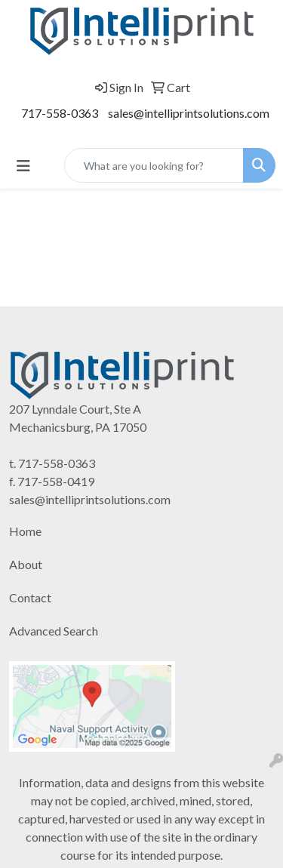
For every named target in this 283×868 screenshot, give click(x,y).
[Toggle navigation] (23, 166)
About (26, 564)
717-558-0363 (60, 113)
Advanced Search (54, 631)
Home (25, 531)
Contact (30, 597)
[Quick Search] (154, 165)
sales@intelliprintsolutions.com (189, 113)
